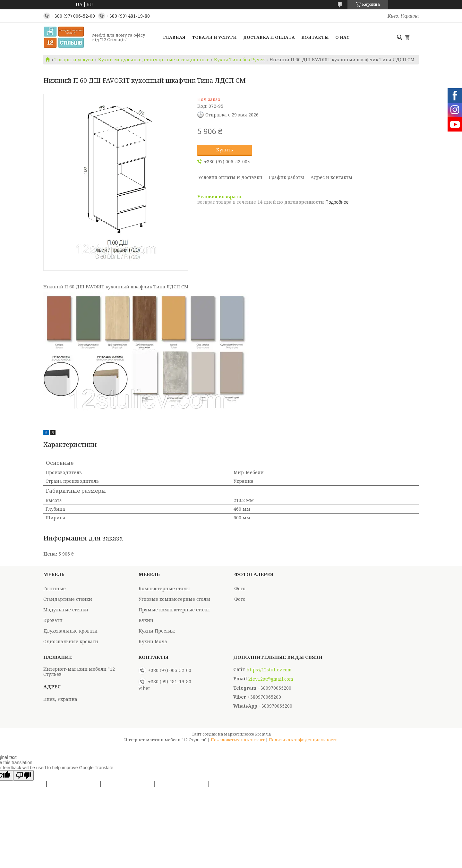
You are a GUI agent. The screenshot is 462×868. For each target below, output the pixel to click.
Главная (174, 37)
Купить (225, 150)
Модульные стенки (66, 610)
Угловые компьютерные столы (174, 599)
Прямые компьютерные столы (174, 610)
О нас (342, 37)
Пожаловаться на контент (238, 740)
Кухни (146, 620)
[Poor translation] (23, 775)
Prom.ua (263, 734)
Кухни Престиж (157, 631)
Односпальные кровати (71, 641)
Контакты (315, 37)
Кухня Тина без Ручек (239, 60)
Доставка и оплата (269, 37)
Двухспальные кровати (70, 631)
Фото (240, 588)
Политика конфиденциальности (303, 740)
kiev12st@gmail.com (271, 679)
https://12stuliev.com (269, 670)
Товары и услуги (214, 37)
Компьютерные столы (164, 588)
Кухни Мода (153, 641)
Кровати (53, 620)
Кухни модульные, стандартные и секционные (154, 60)
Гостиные (55, 588)
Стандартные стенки (68, 599)
